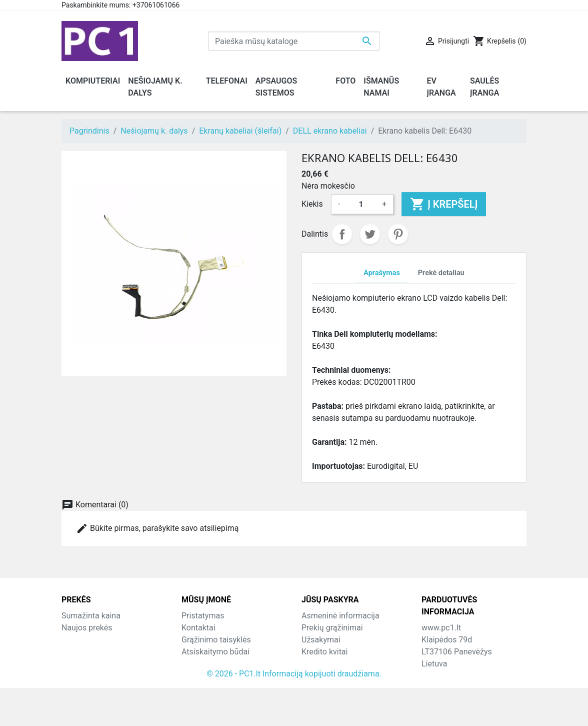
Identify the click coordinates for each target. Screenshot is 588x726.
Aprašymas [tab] (381, 273)
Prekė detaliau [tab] (441, 273)
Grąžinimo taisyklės (216, 640)
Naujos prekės (87, 628)
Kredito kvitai (324, 652)
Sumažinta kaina (91, 616)
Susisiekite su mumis (219, 664)
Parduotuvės (204, 688)
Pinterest (398, 234)
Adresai (315, 664)
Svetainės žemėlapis (218, 676)
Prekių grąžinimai (332, 628)
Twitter (370, 234)
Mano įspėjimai (329, 688)
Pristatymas (203, 616)
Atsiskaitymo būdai (215, 652)
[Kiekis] (361, 204)
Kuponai (316, 676)
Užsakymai (321, 640)
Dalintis (342, 234)
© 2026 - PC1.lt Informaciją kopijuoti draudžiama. (294, 712)
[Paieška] (294, 41)
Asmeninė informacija (340, 616)
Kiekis (312, 204)
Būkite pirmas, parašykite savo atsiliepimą (157, 528)
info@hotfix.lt (486, 700)
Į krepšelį (444, 204)
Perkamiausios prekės (101, 640)
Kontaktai (198, 628)
